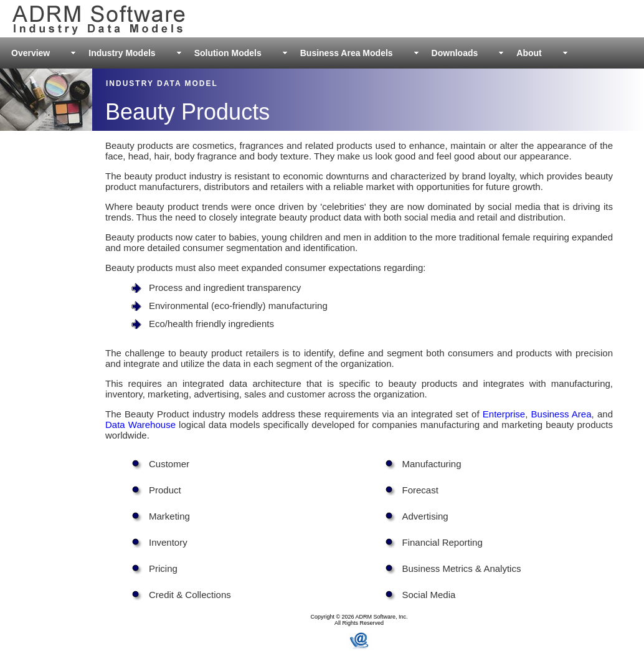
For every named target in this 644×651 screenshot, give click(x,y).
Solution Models (228, 53)
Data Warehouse (140, 425)
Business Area (561, 414)
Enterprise (504, 414)
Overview (31, 53)
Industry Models (122, 53)
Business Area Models (347, 53)
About (529, 53)
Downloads (455, 53)
